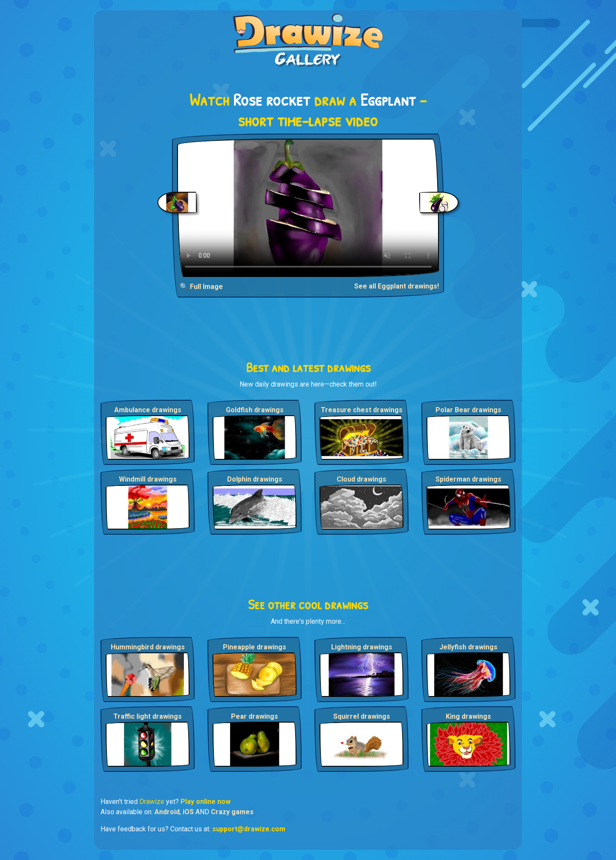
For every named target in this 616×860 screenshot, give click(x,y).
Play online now (206, 802)
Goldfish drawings (255, 410)
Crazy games (232, 812)
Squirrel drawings (362, 716)
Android (167, 812)
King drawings (468, 716)
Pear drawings (255, 716)
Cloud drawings (361, 479)
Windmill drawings (148, 479)
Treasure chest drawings (362, 410)
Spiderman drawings (468, 479)
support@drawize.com (249, 829)
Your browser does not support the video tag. (308, 208)
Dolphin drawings (255, 479)
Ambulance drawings (148, 410)
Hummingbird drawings (148, 647)
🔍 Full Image (201, 287)
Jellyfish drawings (468, 647)
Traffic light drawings (148, 716)
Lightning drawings (362, 647)
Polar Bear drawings (468, 410)
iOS (188, 812)
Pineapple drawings (255, 647)
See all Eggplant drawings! (397, 286)
